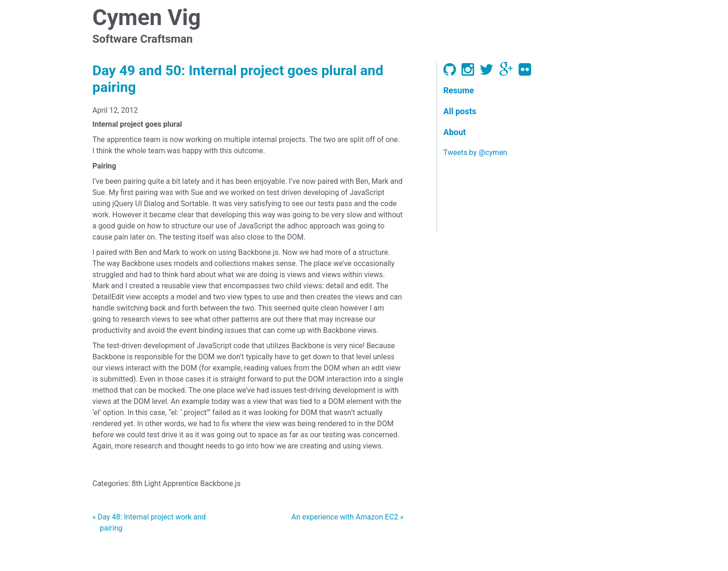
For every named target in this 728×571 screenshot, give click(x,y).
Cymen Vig (146, 17)
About (455, 132)
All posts (460, 111)
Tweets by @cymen (475, 152)
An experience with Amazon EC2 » (348, 517)
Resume (459, 90)
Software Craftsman (143, 39)
